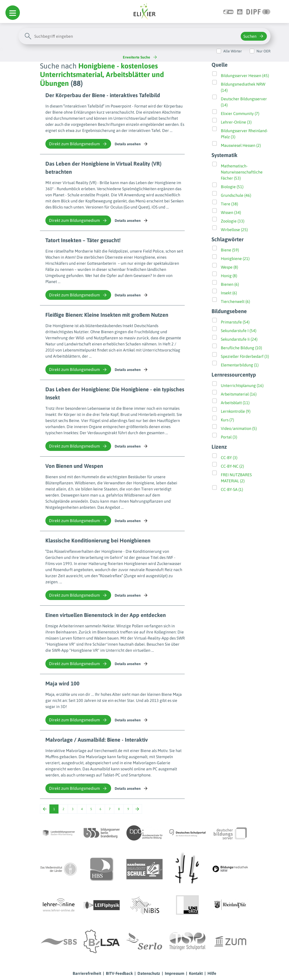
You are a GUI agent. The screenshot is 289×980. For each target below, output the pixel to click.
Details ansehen (132, 144)
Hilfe (212, 973)
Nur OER (263, 51)
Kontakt (196, 973)
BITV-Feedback (119, 973)
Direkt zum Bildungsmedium (78, 144)
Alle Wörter (233, 51)
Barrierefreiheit (87, 973)
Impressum (175, 973)
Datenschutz (149, 973)
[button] (13, 13)
